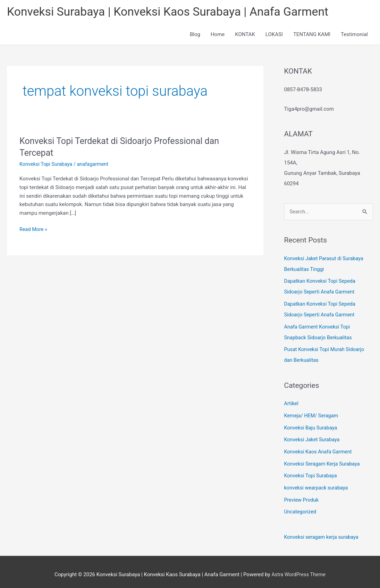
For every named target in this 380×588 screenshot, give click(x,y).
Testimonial (354, 35)
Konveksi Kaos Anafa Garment (319, 449)
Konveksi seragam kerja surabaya (323, 532)
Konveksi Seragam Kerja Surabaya (324, 460)
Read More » (34, 230)
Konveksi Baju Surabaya (312, 425)
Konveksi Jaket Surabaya (313, 437)
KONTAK (245, 35)
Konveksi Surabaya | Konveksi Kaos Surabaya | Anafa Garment (174, 12)
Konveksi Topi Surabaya (47, 165)
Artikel (292, 402)
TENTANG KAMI (312, 35)
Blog (195, 35)
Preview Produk (302, 495)
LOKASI (274, 35)
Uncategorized (301, 507)
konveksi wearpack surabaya (317, 484)
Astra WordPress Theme (298, 569)
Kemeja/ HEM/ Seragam (312, 414)
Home (218, 35)
